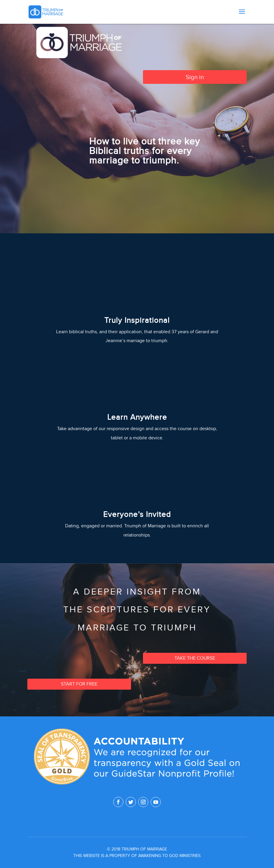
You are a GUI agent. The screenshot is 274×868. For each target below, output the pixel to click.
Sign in (195, 77)
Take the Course (195, 658)
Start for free (79, 684)
